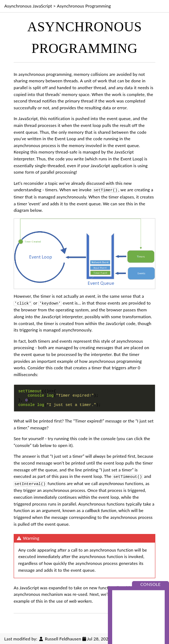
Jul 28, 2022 (99, 638)
